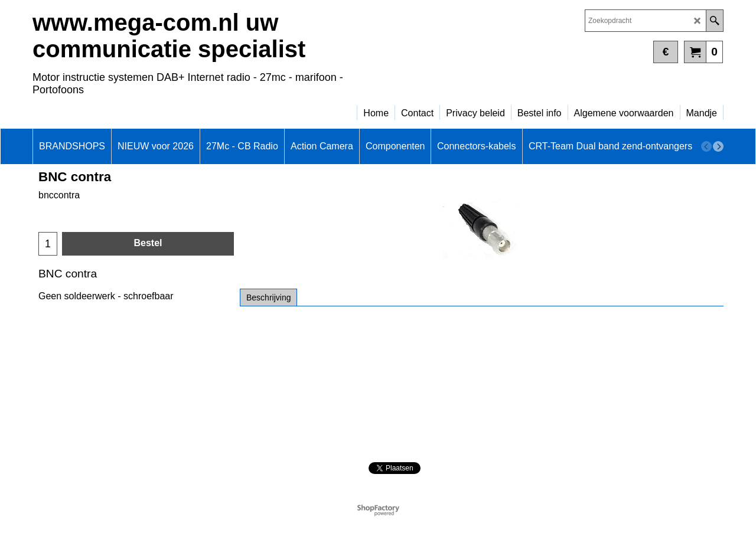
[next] (718, 146)
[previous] (706, 146)
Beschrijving (268, 297)
